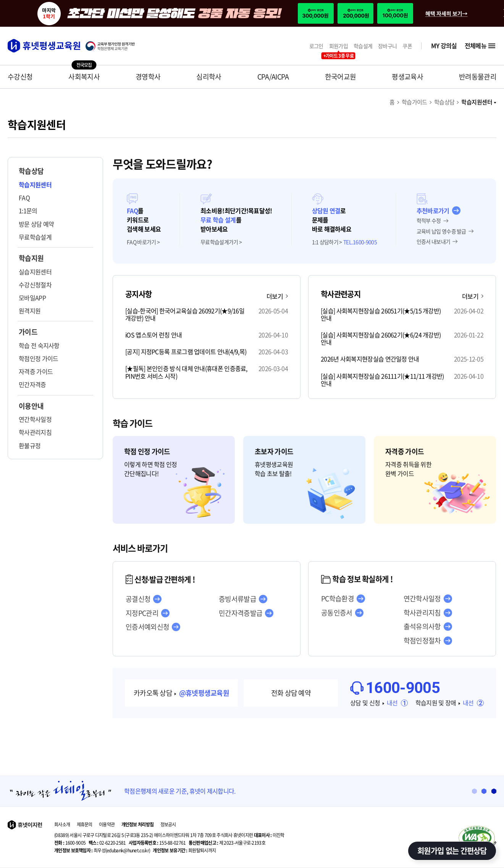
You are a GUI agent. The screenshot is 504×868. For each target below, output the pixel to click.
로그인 (316, 46)
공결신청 (138, 599)
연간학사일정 (35, 419)
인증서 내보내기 (433, 242)
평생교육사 (407, 77)
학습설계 (363, 46)
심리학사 (209, 77)
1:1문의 (28, 211)
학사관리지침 (35, 432)
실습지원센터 (35, 272)
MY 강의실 (444, 46)
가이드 (28, 332)
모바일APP (32, 298)
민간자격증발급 (241, 613)
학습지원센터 (479, 102)
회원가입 (338, 46)
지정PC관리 (142, 613)
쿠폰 (407, 46)
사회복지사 (84, 77)
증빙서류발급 (237, 599)
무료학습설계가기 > (221, 242)
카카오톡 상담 (181, 693)
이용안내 (31, 406)
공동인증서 (337, 613)
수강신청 (20, 77)
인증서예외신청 (147, 627)
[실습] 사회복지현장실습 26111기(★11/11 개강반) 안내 (382, 380)
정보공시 (168, 824)
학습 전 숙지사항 (39, 345)
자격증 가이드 (36, 371)
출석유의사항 (422, 627)
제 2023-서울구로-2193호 (227, 843)
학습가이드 (414, 102)
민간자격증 (32, 384)
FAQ (24, 198)
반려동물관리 (478, 77)
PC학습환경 (338, 599)
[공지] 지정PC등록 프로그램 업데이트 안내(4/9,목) (186, 352)
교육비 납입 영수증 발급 (441, 231)
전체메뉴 (481, 46)
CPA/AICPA (273, 77)
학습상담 (444, 102)
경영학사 (148, 77)
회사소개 (62, 824)
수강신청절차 (35, 285)
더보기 (277, 296)
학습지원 (31, 258)
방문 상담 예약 (36, 224)
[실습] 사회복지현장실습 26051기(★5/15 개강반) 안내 (381, 314)
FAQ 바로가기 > (143, 242)
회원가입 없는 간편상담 (452, 851)
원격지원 (30, 311)
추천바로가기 (433, 211)
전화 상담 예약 (291, 693)
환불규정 (30, 445)
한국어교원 (341, 77)
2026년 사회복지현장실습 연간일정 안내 (370, 359)
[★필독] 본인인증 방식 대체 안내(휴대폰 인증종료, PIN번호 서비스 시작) (186, 372)
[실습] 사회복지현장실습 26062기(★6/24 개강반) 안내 (381, 338)
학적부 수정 (429, 221)
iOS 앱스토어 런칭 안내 (153, 335)
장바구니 (387, 46)
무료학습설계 (35, 237)
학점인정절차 (422, 641)
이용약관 (107, 824)
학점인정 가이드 (38, 358)
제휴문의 (85, 824)
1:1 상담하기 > (327, 242)
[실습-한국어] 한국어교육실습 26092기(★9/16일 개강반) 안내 (185, 314)
